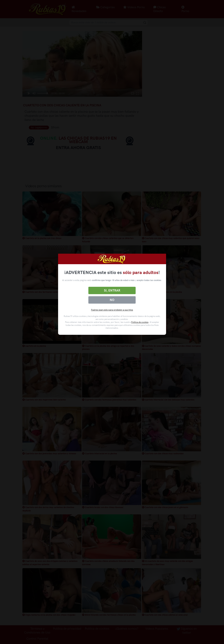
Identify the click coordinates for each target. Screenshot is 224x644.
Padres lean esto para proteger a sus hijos (112, 310)
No (112, 300)
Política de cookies (140, 322)
